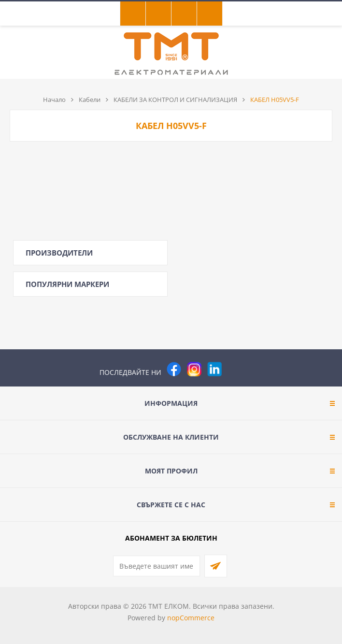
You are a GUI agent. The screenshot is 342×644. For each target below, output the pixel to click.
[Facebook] (174, 369)
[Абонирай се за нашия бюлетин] (157, 566)
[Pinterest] (235, 369)
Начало (54, 100)
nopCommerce (191, 618)
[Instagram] (194, 369)
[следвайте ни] (214, 369)
